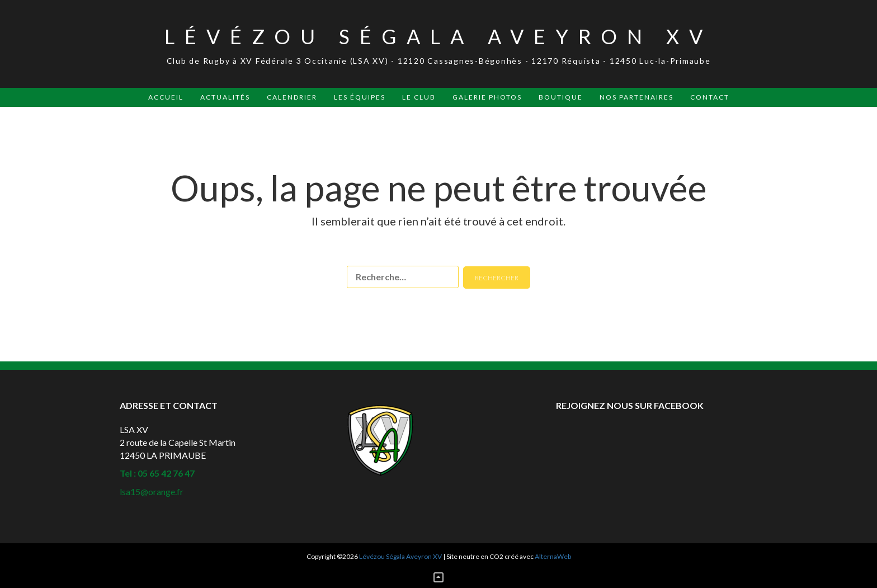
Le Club (419, 97)
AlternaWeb (553, 556)
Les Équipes (360, 97)
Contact (710, 97)
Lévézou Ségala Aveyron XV (438, 36)
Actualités (225, 97)
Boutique (561, 97)
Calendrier (292, 97)
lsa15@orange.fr (152, 491)
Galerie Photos (487, 97)
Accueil (166, 97)
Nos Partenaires (636, 97)
